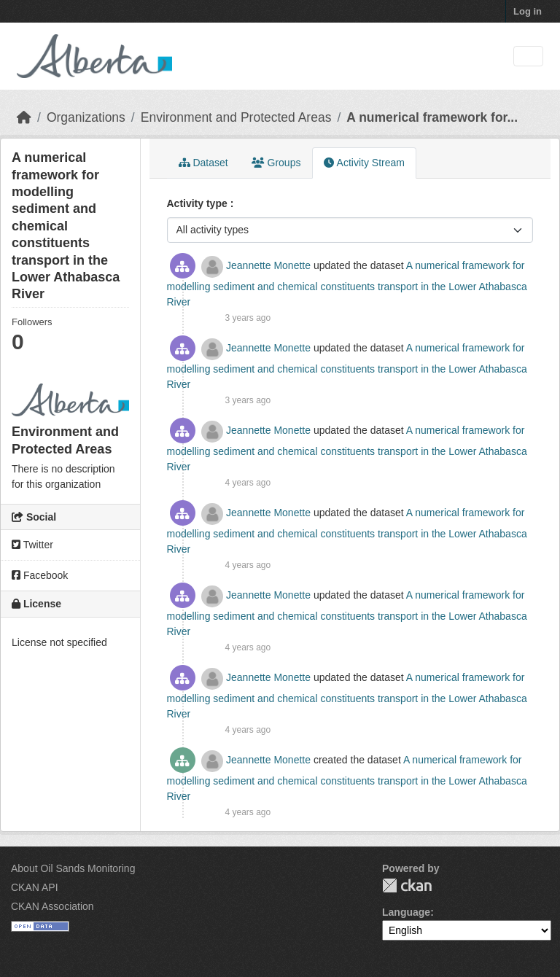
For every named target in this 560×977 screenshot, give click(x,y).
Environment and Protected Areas (236, 117)
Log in (528, 11)
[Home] (24, 117)
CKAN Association (52, 906)
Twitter (32, 545)
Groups (276, 163)
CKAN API (35, 887)
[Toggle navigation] (528, 57)
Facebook (40, 575)
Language (406, 912)
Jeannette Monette (268, 265)
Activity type (199, 203)
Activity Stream (364, 163)
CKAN (407, 885)
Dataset (203, 163)
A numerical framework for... (432, 117)
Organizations (86, 117)
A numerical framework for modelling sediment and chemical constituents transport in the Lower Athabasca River (347, 284)
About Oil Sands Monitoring (73, 868)
